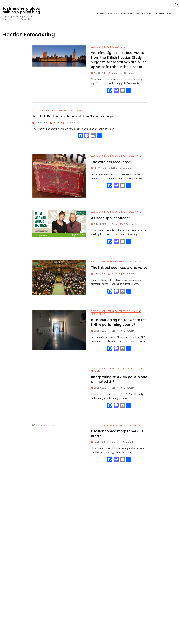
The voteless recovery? (110, 163)
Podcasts (142, 14)
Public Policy (98, 316)
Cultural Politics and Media (106, 488)
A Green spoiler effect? (110, 219)
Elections (120, 47)
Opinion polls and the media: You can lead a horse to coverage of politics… (119, 505)
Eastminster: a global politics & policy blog (22, 10)
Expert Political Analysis (70, 111)
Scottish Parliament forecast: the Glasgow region (74, 117)
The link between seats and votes (119, 269)
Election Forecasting (102, 47)
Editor (56, 123)
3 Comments (130, 225)
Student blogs (164, 14)
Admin (115, 73)
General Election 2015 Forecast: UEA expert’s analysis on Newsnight (117, 564)
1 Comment (129, 276)
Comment (129, 73)
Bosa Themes (110, 637)
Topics (125, 14)
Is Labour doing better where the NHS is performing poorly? (119, 325)
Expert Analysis (107, 14)
